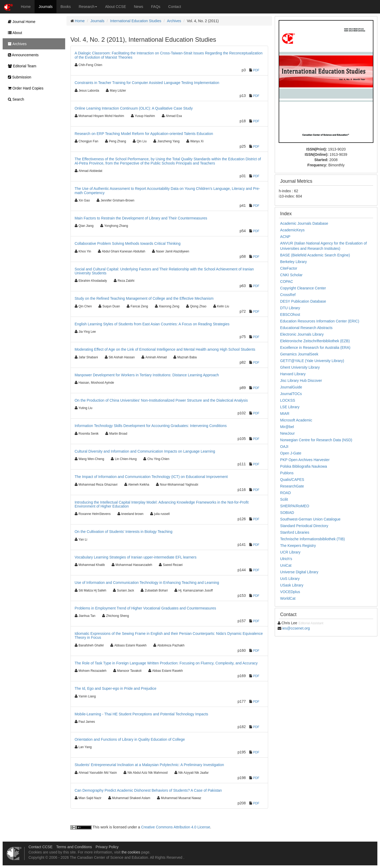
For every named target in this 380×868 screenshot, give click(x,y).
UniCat (286, 565)
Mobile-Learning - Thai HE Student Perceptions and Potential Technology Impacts (141, 714)
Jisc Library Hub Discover (301, 381)
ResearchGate (292, 486)
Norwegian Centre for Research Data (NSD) (316, 440)
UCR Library (290, 552)
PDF (256, 70)
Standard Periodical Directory (304, 526)
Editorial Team (21, 66)
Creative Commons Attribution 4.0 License (176, 827)
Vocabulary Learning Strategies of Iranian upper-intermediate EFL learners (136, 557)
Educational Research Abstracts (306, 328)
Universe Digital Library (299, 572)
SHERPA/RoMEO (295, 506)
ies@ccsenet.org (296, 628)
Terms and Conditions (74, 847)
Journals (46, 7)
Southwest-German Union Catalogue (310, 519)
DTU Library (290, 308)
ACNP (285, 237)
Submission (18, 77)
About (14, 33)
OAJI (284, 447)
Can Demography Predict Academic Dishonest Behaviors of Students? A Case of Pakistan (148, 790)
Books (66, 7)
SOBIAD (287, 513)
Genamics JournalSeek (299, 354)
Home (26, 7)
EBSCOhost (290, 315)
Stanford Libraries (295, 532)
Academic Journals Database (304, 223)
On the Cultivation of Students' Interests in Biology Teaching (124, 532)
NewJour (288, 433)
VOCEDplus (290, 592)
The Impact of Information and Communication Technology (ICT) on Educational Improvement (151, 477)
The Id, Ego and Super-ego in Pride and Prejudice (116, 688)
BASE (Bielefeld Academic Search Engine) (315, 255)
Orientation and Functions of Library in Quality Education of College (130, 739)
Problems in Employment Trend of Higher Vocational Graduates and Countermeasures (145, 608)
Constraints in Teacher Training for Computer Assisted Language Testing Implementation (147, 83)
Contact (175, 7)
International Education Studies (136, 21)
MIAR (285, 414)
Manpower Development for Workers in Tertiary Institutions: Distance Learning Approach (147, 375)
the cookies (131, 852)
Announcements (22, 55)
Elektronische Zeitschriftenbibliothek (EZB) (315, 341)
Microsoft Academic (296, 420)
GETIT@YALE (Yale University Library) (312, 361)
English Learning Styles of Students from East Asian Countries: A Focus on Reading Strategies (152, 324)
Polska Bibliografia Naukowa (304, 466)
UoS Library (290, 579)
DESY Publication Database (303, 301)
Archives (174, 21)
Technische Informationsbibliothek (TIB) (313, 539)
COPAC (287, 281)
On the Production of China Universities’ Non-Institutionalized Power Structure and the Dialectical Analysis (161, 400)
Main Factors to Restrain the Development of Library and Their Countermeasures (141, 218)
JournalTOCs (291, 394)
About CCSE (115, 7)
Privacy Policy (107, 847)
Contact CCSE (41, 847)
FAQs (156, 7)
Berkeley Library (294, 262)
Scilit (284, 499)
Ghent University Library (300, 367)
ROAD (286, 493)
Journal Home (20, 22)
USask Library (292, 585)
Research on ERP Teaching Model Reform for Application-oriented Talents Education (144, 134)
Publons (287, 473)
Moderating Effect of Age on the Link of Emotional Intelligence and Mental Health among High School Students (165, 349)
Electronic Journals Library (302, 334)
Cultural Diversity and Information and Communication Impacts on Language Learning (145, 451)
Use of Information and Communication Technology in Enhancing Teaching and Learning (147, 583)
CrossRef (288, 295)
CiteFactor (289, 268)
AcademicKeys (293, 230)
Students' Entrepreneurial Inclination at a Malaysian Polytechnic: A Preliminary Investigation (149, 765)
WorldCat (288, 598)
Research (88, 7)
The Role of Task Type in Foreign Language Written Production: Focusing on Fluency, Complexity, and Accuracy (166, 663)
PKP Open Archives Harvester (305, 460)
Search (15, 99)
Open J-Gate (291, 453)
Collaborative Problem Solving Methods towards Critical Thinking (128, 243)
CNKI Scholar (291, 275)
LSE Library (290, 407)
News (139, 7)
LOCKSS (288, 400)
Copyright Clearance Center (303, 288)
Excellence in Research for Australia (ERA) (315, 348)
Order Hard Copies (24, 88)
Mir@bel (287, 427)
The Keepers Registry (298, 546)
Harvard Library (293, 374)
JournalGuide (291, 387)
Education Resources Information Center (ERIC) (320, 321)
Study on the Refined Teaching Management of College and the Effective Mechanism (144, 298)
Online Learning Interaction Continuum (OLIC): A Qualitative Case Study (134, 108)
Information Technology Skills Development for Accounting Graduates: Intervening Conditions (151, 426)
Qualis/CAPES (292, 480)
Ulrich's (286, 559)
